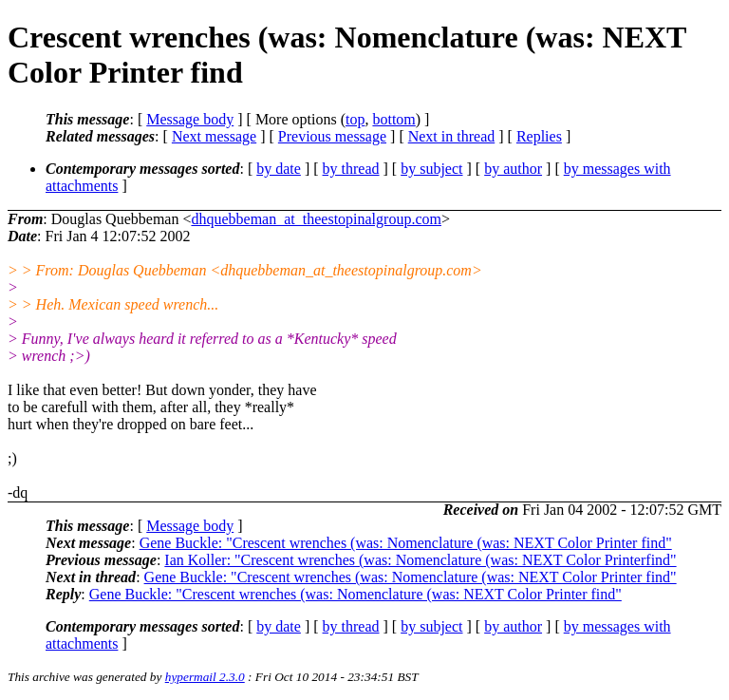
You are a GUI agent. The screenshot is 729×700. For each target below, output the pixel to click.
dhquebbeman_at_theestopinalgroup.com (316, 219)
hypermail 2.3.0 (205, 677)
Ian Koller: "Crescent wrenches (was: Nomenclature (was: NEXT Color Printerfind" (420, 560)
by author (513, 169)
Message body (190, 119)
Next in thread (452, 136)
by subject (431, 169)
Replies (539, 136)
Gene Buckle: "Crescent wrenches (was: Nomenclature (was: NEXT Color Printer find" (406, 543)
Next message (214, 136)
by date (279, 169)
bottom (393, 119)
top (355, 119)
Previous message (332, 136)
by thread (351, 169)
